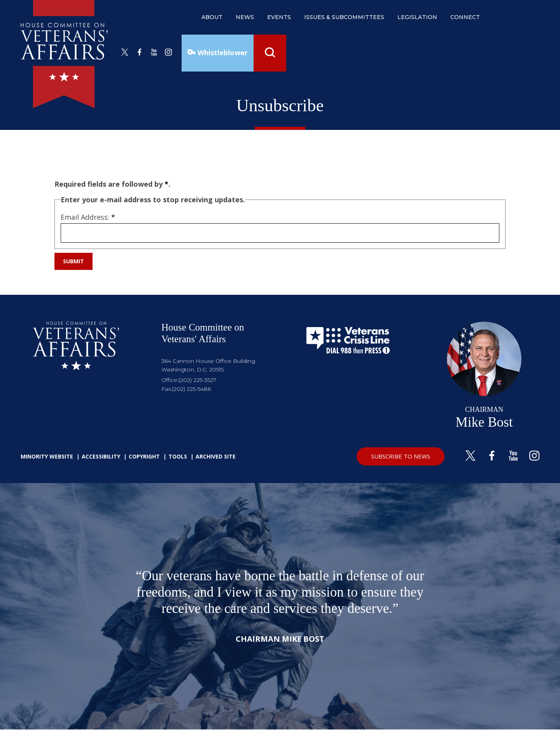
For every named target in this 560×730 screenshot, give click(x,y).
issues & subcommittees (344, 17)
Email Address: (88, 217)
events (279, 17)
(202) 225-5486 (191, 389)
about (212, 17)
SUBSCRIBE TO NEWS (401, 456)
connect (465, 17)
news (245, 17)
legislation (417, 17)
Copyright (144, 456)
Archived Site (216, 456)
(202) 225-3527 (197, 380)
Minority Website (47, 456)
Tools (178, 456)
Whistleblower (222, 53)
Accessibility (101, 456)
